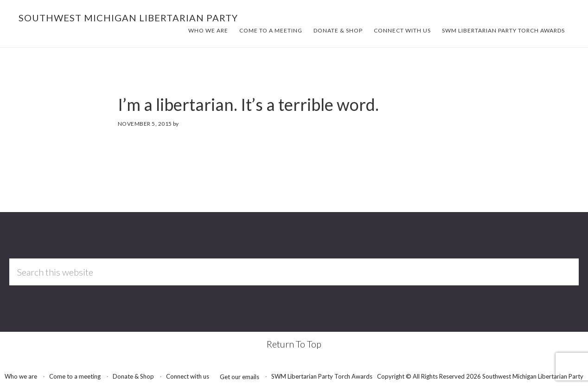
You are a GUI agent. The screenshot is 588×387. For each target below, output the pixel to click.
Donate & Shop (133, 376)
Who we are (21, 376)
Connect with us (188, 376)
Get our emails (240, 377)
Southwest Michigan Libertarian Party (128, 18)
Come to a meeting (75, 376)
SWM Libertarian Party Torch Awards (322, 376)
